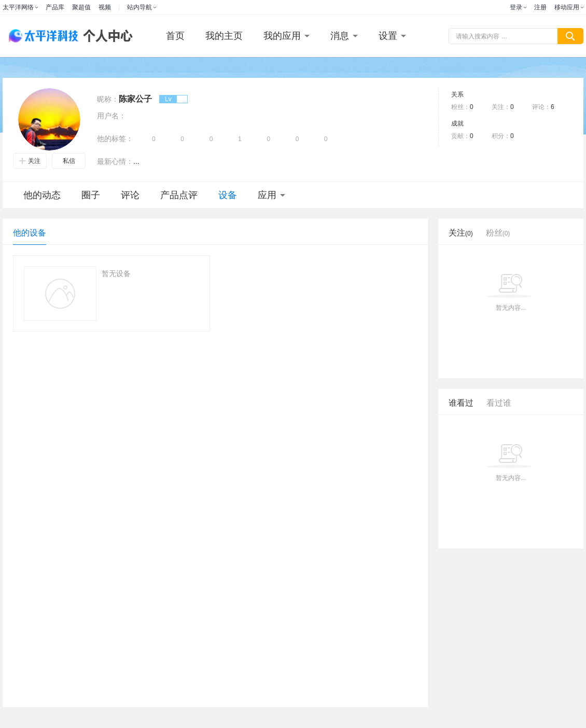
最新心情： (115, 161)
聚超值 (81, 7)
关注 (30, 161)
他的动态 (42, 195)
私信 (69, 161)
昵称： (108, 99)
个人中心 (105, 36)
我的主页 (224, 36)
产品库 (55, 7)
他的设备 (30, 233)
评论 (130, 195)
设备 (228, 195)
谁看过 (461, 403)
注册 (540, 7)
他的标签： (115, 139)
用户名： (111, 116)
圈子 (91, 195)
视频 (105, 7)
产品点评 (179, 195)
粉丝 (498, 233)
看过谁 (499, 403)
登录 (516, 7)
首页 (175, 36)
